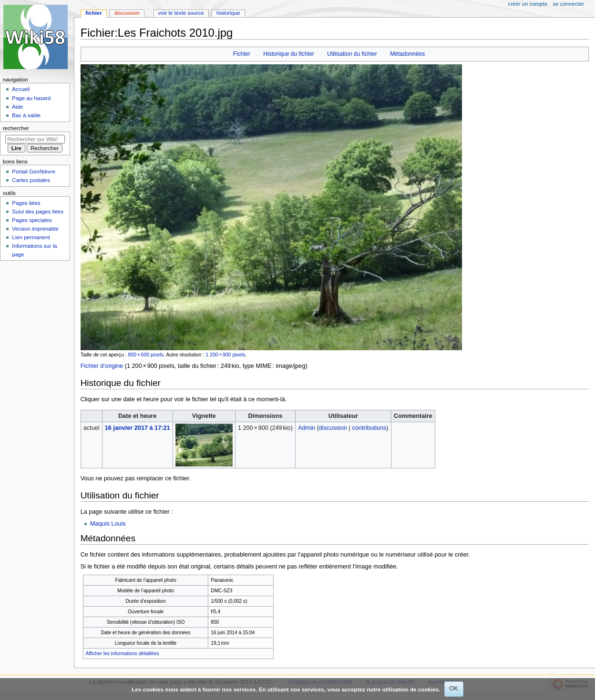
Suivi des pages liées (38, 212)
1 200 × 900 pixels (225, 355)
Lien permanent (31, 237)
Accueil (21, 89)
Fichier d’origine (102, 366)
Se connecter (569, 4)
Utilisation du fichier (352, 54)
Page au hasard (31, 98)
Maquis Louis (108, 524)
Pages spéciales (32, 220)
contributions (369, 428)
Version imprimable (35, 229)
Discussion (127, 13)
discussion (333, 428)
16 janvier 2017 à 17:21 (138, 428)
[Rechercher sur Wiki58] (35, 139)
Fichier (242, 54)
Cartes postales (31, 180)
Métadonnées (407, 54)
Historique (228, 13)
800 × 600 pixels (146, 355)
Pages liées (26, 203)
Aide (17, 107)
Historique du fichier (288, 54)
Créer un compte (528, 4)
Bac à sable (26, 115)
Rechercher (16, 128)
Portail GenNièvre (33, 172)
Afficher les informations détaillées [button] (123, 654)
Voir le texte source (181, 13)
